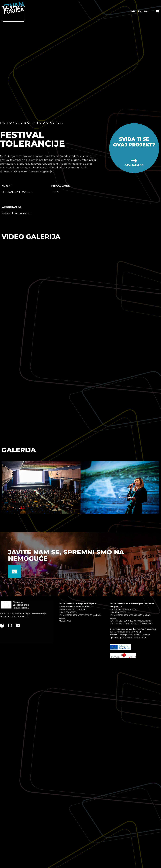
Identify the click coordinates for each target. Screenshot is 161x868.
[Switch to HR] (133, 12)
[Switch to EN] (140, 12)
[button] (5, 488)
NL (146, 12)
